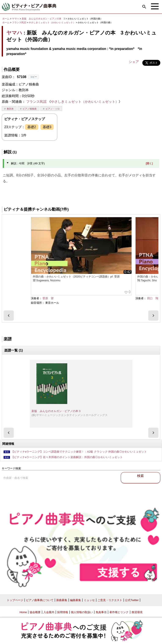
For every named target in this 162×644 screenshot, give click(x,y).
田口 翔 (153, 298)
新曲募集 (62, 600)
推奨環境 (137, 612)
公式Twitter (132, 600)
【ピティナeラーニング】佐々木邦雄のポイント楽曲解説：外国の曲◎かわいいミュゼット (67, 457)
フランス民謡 (19, 22)
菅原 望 (48, 298)
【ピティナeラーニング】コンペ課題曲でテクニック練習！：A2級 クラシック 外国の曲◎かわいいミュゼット (79, 452)
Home (23, 612)
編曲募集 (76, 600)
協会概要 (35, 612)
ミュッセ (89, 600)
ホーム (6, 19)
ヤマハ (16, 19)
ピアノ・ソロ (53, 109)
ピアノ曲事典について (40, 600)
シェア (134, 62)
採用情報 (63, 612)
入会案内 (49, 612)
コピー (34, 77)
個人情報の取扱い (82, 612)
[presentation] (9, 316)
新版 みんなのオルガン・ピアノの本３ (56, 411)
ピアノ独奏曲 (30, 109)
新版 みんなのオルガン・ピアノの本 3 (44, 19)
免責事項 (101, 612)
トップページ (15, 600)
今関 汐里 (152, 192)
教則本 (10, 109)
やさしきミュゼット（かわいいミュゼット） (52, 22)
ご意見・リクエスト (110, 600)
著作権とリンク (119, 612)
